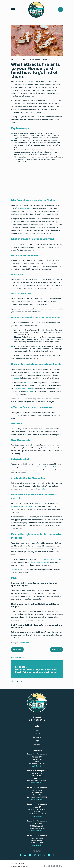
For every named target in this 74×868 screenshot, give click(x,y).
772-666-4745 (37, 807)
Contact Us (37, 744)
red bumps (15, 378)
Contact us (15, 570)
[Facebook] (21, 855)
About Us (37, 734)
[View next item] (22, 681)
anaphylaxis (30, 391)
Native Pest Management (53, 559)
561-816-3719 (37, 774)
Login (37, 741)
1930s (32, 211)
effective (45, 489)
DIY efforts (42, 503)
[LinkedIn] (49, 855)
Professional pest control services (24, 506)
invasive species (26, 208)
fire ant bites (29, 383)
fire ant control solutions (40, 562)
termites (22, 285)
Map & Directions (37, 766)
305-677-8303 (37, 838)
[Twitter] (44, 855)
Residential (37, 737)
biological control (49, 467)
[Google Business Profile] (25, 855)
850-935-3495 (37, 824)
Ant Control (26, 643)
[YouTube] (30, 855)
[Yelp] (53, 855)
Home (37, 730)
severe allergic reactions (24, 388)
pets (53, 399)
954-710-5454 (37, 790)
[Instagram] (39, 855)
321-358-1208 (37, 757)
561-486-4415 (37, 720)
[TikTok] (35, 855)
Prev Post (17, 649)
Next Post (57, 649)
